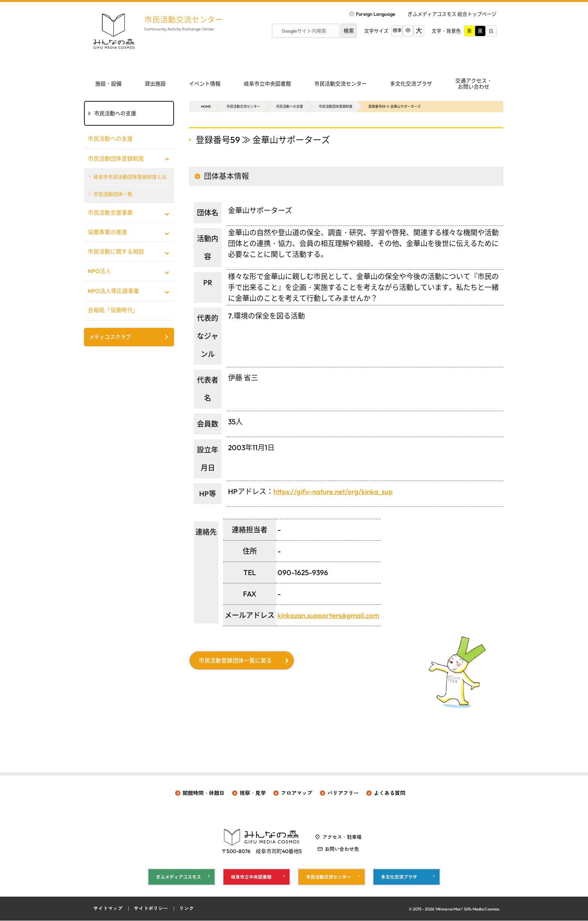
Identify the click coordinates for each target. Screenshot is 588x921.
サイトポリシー (151, 909)
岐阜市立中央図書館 (267, 84)
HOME (206, 106)
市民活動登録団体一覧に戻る (236, 661)
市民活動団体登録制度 (336, 106)
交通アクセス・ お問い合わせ (474, 84)
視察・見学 (253, 793)
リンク (187, 909)
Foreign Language (376, 14)
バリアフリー (343, 793)
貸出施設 (155, 84)
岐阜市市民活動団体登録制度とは (130, 177)
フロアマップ (297, 793)
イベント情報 (205, 84)
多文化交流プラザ (411, 84)
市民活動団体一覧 (113, 194)
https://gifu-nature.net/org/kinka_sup (334, 491)
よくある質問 (390, 793)
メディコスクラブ (110, 338)
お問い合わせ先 (342, 849)
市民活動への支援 (289, 106)
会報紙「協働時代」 (113, 311)
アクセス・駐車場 (342, 837)
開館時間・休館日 (204, 793)
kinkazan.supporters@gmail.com (330, 615)
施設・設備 (108, 84)
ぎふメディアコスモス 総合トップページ (452, 14)
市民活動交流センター (185, 20)
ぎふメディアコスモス (178, 877)
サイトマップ (108, 909)
